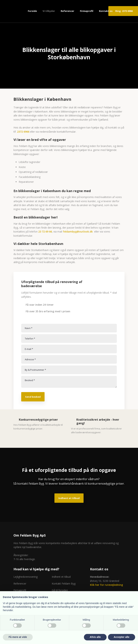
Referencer (67, 11)
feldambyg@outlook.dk (78, 232)
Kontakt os (106, 11)
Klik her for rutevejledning (106, 585)
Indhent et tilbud (69, 498)
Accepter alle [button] (122, 637)
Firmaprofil (87, 11)
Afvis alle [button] (95, 637)
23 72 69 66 (45, 232)
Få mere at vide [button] (18, 637)
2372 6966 (23, 132)
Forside (32, 11)
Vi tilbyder (49, 11)
